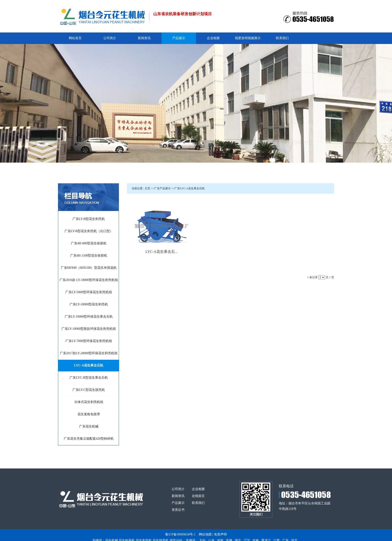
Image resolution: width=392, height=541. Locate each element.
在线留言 (198, 496)
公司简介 (178, 489)
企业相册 (198, 489)
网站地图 (205, 534)
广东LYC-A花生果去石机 (189, 188)
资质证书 (178, 510)
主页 (147, 188)
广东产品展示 (162, 188)
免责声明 (220, 534)
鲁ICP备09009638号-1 (180, 534)
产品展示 (178, 503)
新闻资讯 (178, 496)
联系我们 (198, 503)
